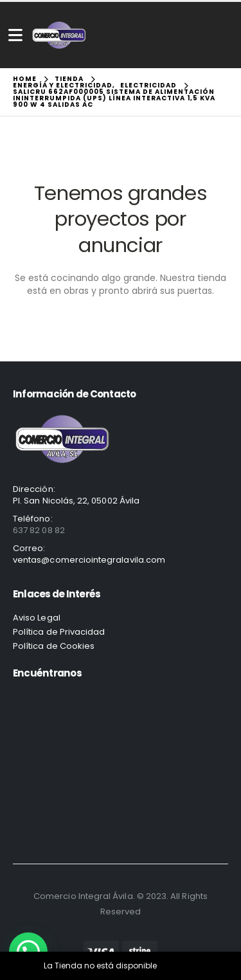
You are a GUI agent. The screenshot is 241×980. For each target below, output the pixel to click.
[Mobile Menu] (15, 35)
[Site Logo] (59, 35)
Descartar (178, 966)
